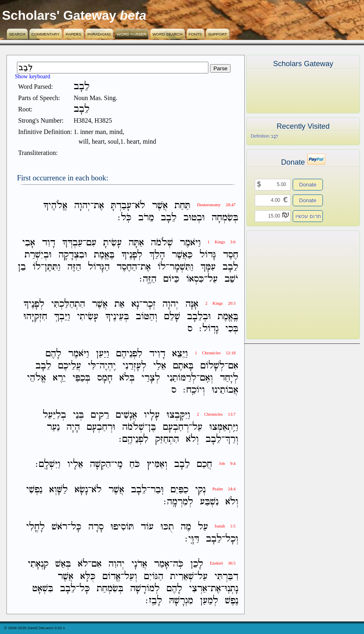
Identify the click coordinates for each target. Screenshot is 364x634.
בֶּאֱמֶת (104, 255)
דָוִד (49, 243)
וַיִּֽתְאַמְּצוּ (224, 427)
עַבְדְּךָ (72, 243)
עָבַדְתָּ (121, 206)
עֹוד (147, 527)
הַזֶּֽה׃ (148, 279)
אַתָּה (136, 243)
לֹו (162, 267)
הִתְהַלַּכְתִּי (68, 304)
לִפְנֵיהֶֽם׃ (134, 439)
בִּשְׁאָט (43, 589)
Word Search (167, 34)
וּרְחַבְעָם (101, 427)
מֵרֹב (146, 218)
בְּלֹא (127, 378)
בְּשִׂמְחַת (110, 589)
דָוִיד (157, 354)
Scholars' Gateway (59, 15)
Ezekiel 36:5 (223, 563)
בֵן (22, 267)
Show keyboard (33, 76)
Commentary (46, 34)
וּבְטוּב (194, 218)
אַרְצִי (198, 589)
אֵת (120, 304)
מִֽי (119, 465)
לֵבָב (169, 218)
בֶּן (152, 427)
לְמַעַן (209, 601)
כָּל (76, 527)
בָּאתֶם (183, 366)
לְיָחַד (229, 378)
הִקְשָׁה (100, 465)
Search (17, 34)
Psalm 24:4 (224, 489)
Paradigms (99, 34)
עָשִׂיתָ (112, 243)
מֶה (186, 527)
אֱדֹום (111, 576)
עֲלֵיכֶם (70, 366)
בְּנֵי (78, 415)
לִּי (92, 366)
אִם (233, 366)
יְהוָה (82, 206)
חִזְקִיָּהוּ (35, 317)
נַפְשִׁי (34, 490)
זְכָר (149, 304)
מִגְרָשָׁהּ (181, 601)
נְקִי (200, 490)
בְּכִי (232, 329)
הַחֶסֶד (127, 267)
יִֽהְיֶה (108, 366)
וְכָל (232, 539)
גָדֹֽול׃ (209, 329)
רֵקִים (100, 415)
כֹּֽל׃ (125, 218)
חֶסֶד (231, 255)
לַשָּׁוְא (58, 490)
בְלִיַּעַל (54, 415)
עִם (91, 243)
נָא (135, 304)
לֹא (140, 206)
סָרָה (96, 527)
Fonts (195, 34)
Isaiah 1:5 (225, 526)
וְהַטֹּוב (147, 317)
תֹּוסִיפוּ (122, 527)
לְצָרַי (151, 378)
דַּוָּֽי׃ (192, 539)
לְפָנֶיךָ (132, 255)
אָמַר (162, 564)
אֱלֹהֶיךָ (55, 206)
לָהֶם (53, 354)
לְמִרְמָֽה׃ (178, 502)
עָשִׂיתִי (88, 317)
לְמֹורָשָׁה (145, 589)
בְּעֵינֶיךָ (117, 317)
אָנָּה (192, 304)
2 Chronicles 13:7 (216, 414)
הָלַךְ (157, 255)
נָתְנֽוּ (231, 589)
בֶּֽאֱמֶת (228, 317)
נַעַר (53, 427)
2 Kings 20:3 (220, 303)
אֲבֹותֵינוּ (225, 390)
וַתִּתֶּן (52, 267)
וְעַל (131, 576)
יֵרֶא (59, 378)
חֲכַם (204, 465)
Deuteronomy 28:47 (216, 205)
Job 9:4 (227, 463)
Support (217, 34)
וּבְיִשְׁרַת (38, 255)
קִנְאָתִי (38, 564)
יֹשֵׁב (231, 279)
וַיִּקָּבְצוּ (178, 415)
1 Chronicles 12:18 (215, 353)
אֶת (99, 206)
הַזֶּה (74, 267)
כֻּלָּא (88, 576)
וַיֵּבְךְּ (62, 317)
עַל (213, 279)
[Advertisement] (291, 285)
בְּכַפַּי (81, 378)
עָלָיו (152, 415)
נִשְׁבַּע (209, 502)
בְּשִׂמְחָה (225, 218)
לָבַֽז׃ (154, 601)
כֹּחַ (135, 465)
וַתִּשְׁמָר (181, 267)
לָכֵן (197, 564)
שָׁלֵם (172, 317)
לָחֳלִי (35, 527)
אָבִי (29, 243)
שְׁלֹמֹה (162, 243)
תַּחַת (182, 206)
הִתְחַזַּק (167, 439)
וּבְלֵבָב (199, 317)
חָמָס (105, 378)
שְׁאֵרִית (182, 576)
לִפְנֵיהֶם (129, 354)
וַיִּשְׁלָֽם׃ (48, 465)
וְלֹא (192, 439)
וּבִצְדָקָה (73, 255)
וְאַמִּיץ (157, 465)
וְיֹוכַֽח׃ (194, 390)
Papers (74, 34)
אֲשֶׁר (160, 206)
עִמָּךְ (208, 267)
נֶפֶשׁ (232, 601)
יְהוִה (116, 564)
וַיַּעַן (103, 354)
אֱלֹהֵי (36, 378)
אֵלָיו (75, 465)
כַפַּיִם (179, 490)
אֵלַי (160, 366)
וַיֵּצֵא (180, 354)
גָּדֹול (208, 255)
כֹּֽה (178, 564)
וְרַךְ (232, 439)
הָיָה (73, 427)
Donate (308, 185)
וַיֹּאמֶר (190, 243)
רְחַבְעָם (176, 427)
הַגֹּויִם (154, 576)
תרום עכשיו (308, 216)
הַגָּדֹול (99, 267)
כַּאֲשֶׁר (182, 255)
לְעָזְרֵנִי (134, 366)
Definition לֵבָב (264, 136)
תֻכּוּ (167, 527)
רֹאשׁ (59, 527)
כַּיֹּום (171, 279)
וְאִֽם (206, 378)
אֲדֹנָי (139, 564)
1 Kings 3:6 (222, 242)
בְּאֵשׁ (63, 564)
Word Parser (132, 34)
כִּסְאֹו (195, 279)
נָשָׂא (81, 490)
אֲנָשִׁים (126, 415)
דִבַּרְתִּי (226, 576)
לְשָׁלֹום (212, 366)
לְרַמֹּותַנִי (182, 378)
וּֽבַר (157, 490)
